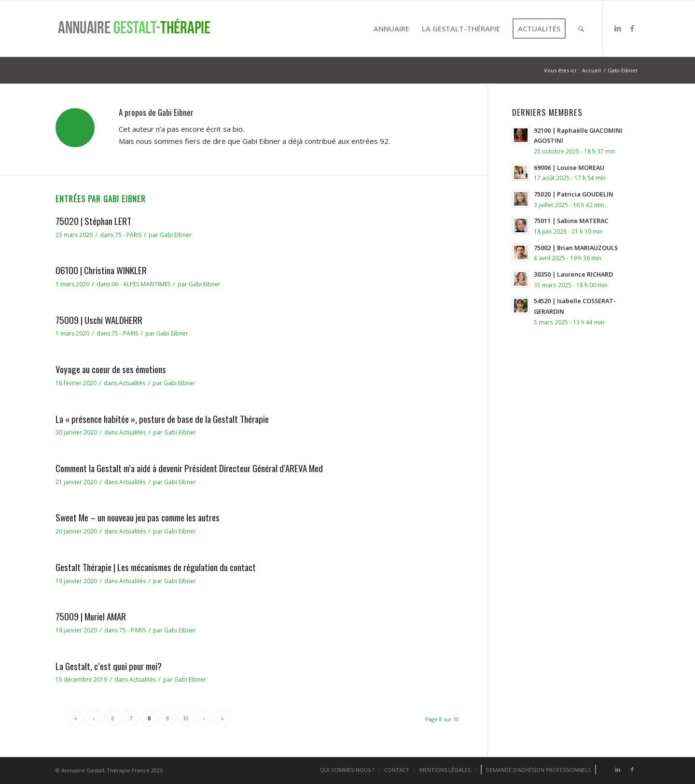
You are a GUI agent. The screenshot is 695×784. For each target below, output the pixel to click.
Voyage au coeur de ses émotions (111, 369)
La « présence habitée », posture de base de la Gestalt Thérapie (162, 419)
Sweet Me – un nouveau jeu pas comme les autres (138, 517)
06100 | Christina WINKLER (101, 270)
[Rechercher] (581, 28)
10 (186, 718)
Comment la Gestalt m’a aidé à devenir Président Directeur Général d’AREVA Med (189, 468)
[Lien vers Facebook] (632, 28)
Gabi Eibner (176, 235)
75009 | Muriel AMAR (91, 616)
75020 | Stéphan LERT (93, 221)
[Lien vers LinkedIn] (618, 28)
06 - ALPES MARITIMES (141, 284)
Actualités (132, 383)
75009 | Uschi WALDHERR (99, 320)
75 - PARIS (128, 235)
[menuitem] (391, 28)
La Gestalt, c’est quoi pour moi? (109, 666)
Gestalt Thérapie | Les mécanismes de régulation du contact (156, 567)
